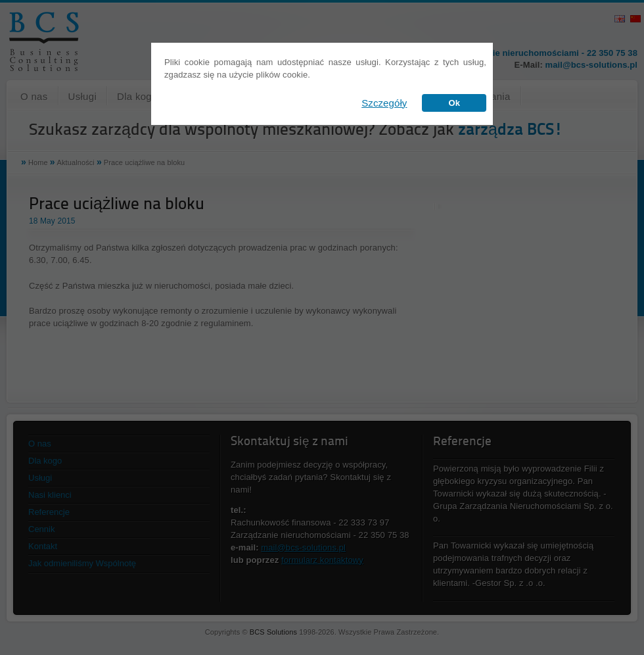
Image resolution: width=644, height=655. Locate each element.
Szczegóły (384, 103)
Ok (454, 103)
